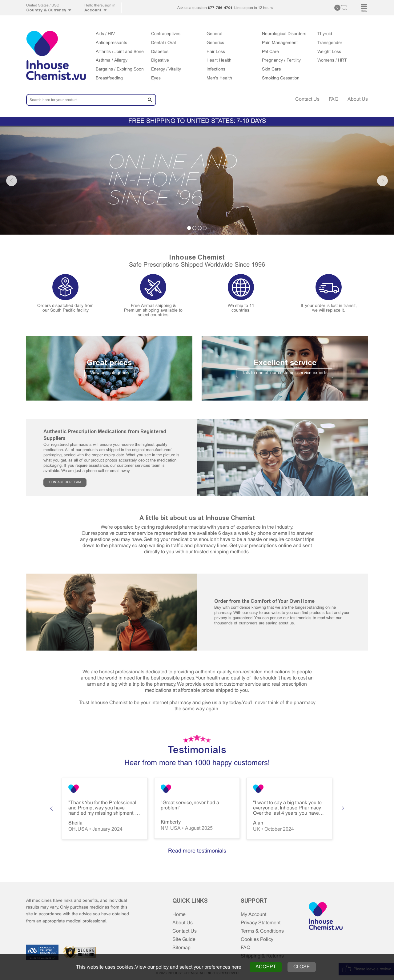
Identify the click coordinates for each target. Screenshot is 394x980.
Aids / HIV (105, 34)
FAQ (334, 99)
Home (179, 915)
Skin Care (271, 69)
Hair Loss (216, 52)
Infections (216, 69)
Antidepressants (111, 43)
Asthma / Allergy (112, 60)
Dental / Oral (163, 43)
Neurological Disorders (284, 34)
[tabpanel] (197, 181)
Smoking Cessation (281, 78)
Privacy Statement (261, 923)
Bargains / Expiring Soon (120, 69)
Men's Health (219, 78)
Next (382, 181)
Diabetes (160, 52)
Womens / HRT (332, 60)
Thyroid (325, 34)
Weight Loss (329, 52)
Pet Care (270, 52)
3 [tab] (200, 228)
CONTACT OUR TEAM (65, 482)
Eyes (156, 78)
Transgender (330, 43)
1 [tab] (189, 228)
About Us (358, 99)
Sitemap (181, 948)
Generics (215, 43)
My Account (253, 915)
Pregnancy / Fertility (281, 60)
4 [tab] (205, 228)
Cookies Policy (257, 940)
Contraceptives (166, 34)
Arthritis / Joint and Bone (120, 52)
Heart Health (219, 60)
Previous (12, 181)
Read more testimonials (197, 851)
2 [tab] (194, 228)
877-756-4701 (220, 8)
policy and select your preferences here (199, 967)
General (214, 34)
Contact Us (307, 99)
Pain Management (280, 43)
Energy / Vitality (166, 69)
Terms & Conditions (262, 931)
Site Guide (184, 940)
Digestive (160, 60)
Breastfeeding (109, 78)
